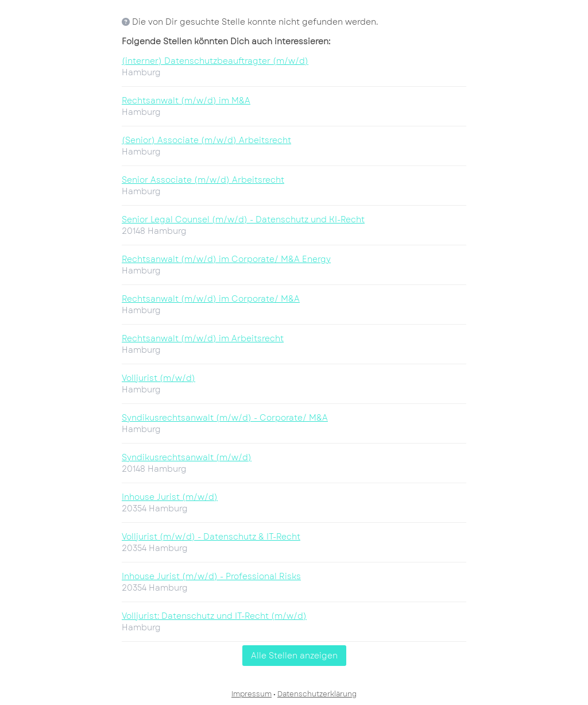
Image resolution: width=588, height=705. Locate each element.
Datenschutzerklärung (317, 694)
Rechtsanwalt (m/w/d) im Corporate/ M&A (211, 299)
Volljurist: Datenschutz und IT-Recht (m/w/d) (214, 616)
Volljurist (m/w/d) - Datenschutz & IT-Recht (211, 537)
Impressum (252, 694)
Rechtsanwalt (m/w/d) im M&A (186, 101)
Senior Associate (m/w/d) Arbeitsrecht (203, 180)
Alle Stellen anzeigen (294, 656)
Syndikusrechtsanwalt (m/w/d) (187, 457)
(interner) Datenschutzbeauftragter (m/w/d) (215, 61)
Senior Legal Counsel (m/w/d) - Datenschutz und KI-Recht (243, 219)
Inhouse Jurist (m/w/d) (170, 497)
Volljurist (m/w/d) (158, 378)
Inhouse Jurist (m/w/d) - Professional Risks (211, 576)
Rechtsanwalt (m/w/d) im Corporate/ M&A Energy (226, 259)
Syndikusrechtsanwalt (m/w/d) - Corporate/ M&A (225, 418)
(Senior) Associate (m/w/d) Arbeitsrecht (206, 140)
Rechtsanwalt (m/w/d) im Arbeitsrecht (203, 338)
